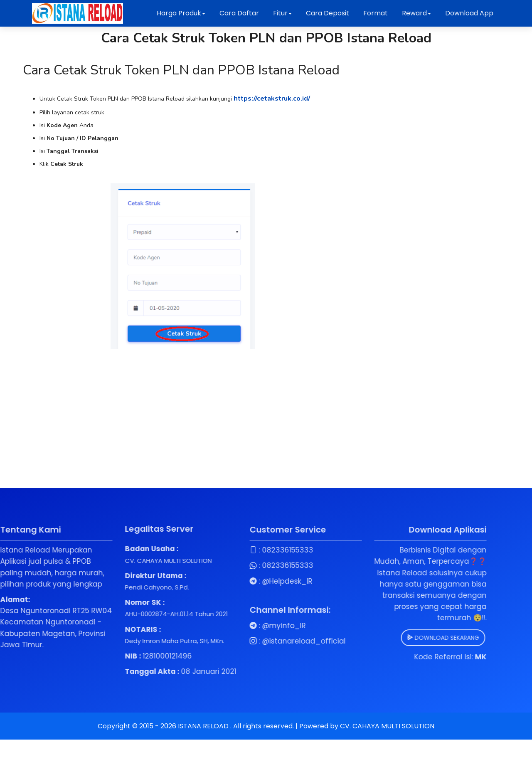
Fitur (282, 13)
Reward (416, 13)
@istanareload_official (262, 643)
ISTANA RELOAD (204, 728)
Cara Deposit (328, 13)
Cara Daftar (239, 13)
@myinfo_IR (242, 627)
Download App (469, 13)
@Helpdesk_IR (245, 583)
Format (376, 13)
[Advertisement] (183, 415)
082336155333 (245, 552)
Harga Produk (181, 13)
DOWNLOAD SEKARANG (401, 639)
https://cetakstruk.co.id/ (278, 100)
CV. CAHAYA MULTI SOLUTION (387, 728)
